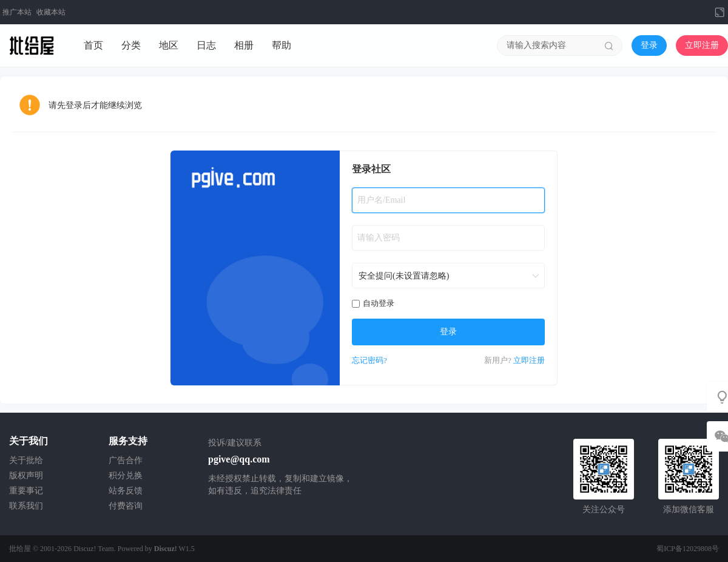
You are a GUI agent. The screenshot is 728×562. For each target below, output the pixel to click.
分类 (131, 45)
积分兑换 (126, 476)
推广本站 (17, 12)
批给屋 (20, 549)
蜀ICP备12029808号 (688, 549)
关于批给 (26, 460)
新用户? (498, 360)
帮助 (281, 45)
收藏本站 (51, 12)
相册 (244, 45)
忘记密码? (369, 360)
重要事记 (26, 491)
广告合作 (126, 460)
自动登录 (373, 303)
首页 (93, 45)
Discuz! (166, 549)
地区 (169, 45)
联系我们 (26, 506)
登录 (649, 45)
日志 (206, 45)
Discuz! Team (94, 549)
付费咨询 (126, 506)
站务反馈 (126, 491)
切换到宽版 (720, 12)
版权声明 (26, 476)
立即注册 (702, 45)
